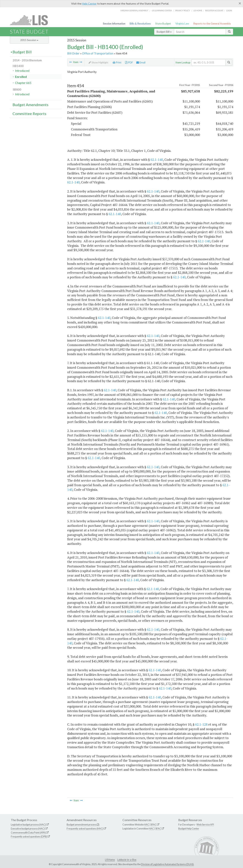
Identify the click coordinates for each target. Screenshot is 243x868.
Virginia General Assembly (134, 10)
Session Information (114, 24)
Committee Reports (29, 114)
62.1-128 (201, 724)
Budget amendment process (82, 825)
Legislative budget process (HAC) (28, 825)
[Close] (240, 3)
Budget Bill (164, 32)
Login (229, 10)
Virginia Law (182, 24)
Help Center (89, 4)
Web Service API (205, 825)
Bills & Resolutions (140, 24)
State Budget (163, 24)
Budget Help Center (189, 829)
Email (141, 62)
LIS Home (110, 860)
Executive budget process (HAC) (28, 829)
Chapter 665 (23, 83)
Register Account (214, 10)
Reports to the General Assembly (212, 24)
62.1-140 (157, 160)
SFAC (154, 825)
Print (117, 62)
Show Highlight (99, 62)
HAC (147, 825)
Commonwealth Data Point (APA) (28, 832)
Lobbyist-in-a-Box (127, 860)
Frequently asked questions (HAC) (85, 829)
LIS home (198, 10)
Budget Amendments (30, 105)
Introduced (22, 71)
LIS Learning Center (162, 10)
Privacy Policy (183, 10)
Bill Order (73, 53)
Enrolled (21, 77)
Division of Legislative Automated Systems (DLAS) (167, 864)
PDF (129, 62)
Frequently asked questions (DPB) (29, 836)
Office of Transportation (98, 53)
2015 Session (29, 40)
